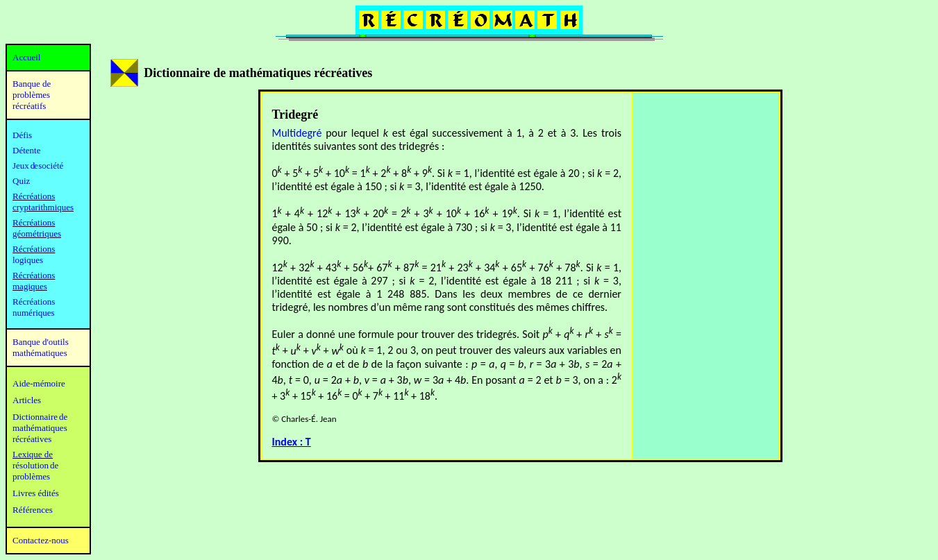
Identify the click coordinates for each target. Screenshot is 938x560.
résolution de (35, 465)
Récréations (34, 249)
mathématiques (40, 428)
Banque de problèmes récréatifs (32, 95)
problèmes (31, 476)
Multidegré (297, 133)
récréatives (32, 439)
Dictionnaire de (40, 417)
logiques (28, 260)
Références (33, 510)
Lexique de (33, 454)
